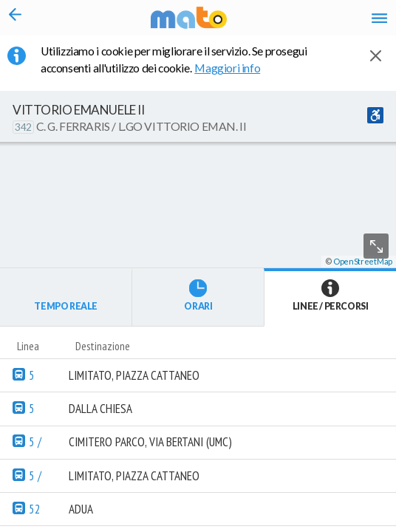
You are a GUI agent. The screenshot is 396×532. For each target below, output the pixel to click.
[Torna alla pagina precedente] (15, 18)
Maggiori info (235, 68)
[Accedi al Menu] (379, 17)
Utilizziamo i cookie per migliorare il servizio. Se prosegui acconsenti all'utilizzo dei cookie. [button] (174, 59)
